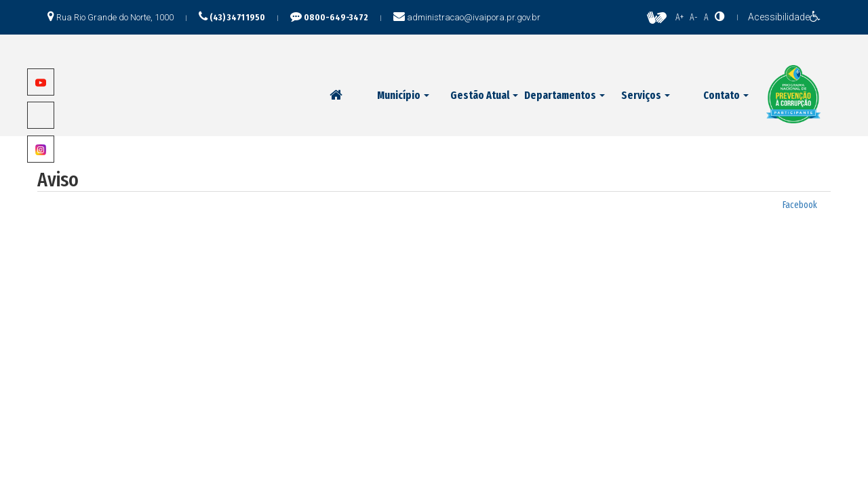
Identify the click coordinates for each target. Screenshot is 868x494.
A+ (679, 17)
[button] (403, 96)
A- (694, 17)
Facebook (800, 205)
